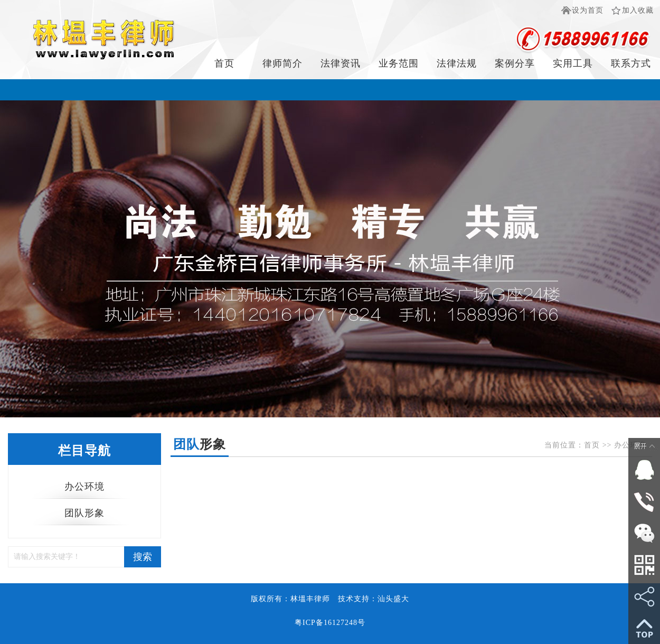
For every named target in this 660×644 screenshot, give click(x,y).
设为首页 (588, 10)
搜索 (143, 557)
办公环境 (84, 487)
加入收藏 (638, 10)
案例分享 (515, 63)
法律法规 (457, 63)
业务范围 (399, 63)
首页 (224, 63)
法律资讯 (341, 63)
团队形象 (84, 513)
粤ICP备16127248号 (330, 623)
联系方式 (631, 63)
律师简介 (282, 63)
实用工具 (573, 63)
